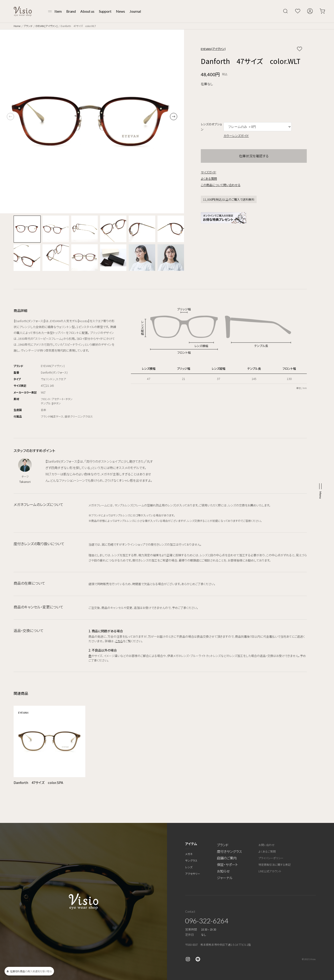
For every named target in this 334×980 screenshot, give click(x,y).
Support (105, 11)
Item (58, 11)
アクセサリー (193, 874)
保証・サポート (227, 864)
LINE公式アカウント (270, 871)
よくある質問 (209, 179)
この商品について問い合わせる (221, 185)
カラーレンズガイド (236, 136)
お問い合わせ (266, 845)
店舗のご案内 (227, 858)
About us (87, 11)
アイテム (191, 844)
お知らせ (223, 871)
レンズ (189, 867)
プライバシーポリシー (271, 858)
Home (17, 26)
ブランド (28, 26)
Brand (71, 11)
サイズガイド (209, 172)
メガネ (189, 854)
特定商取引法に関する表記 (275, 864)
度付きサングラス (229, 851)
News (120, 11)
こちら (119, 641)
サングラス (191, 860)
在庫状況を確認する (254, 156)
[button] (174, 117)
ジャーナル (225, 878)
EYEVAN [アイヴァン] (47, 26)
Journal (135, 11)
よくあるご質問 (267, 851)
